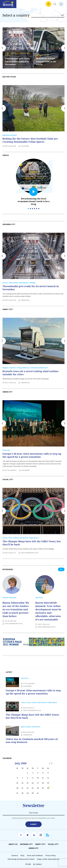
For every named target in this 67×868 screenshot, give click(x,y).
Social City (53, 844)
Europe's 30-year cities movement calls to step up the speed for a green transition (32, 455)
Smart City (40, 844)
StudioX (39, 864)
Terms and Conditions (35, 855)
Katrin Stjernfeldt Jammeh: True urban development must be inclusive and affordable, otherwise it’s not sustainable (48, 611)
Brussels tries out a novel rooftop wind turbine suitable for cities (30, 373)
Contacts (15, 855)
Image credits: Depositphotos (48, 859)
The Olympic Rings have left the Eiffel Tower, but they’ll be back (32, 543)
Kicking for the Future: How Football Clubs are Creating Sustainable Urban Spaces (30, 140)
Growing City (26, 844)
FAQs (22, 855)
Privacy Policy (51, 855)
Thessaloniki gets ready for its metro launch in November (49, 61)
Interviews (6, 5)
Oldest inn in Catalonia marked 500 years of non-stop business (17, 61)
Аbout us (13, 844)
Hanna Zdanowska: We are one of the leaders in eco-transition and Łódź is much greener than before (16, 609)
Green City (34, 848)
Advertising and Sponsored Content (21, 859)
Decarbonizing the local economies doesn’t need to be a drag (34, 201)
